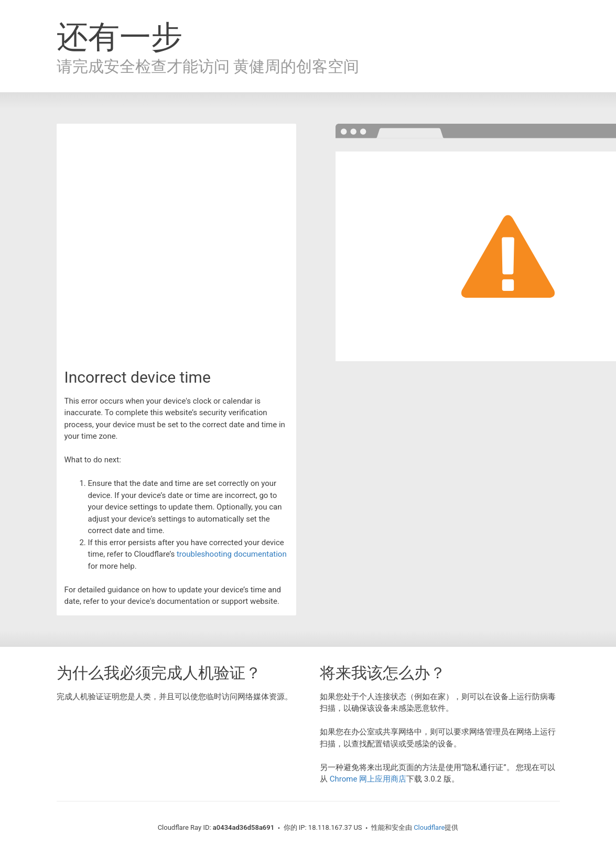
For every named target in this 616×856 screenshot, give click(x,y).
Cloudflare (429, 827)
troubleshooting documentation (232, 554)
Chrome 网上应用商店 (368, 779)
